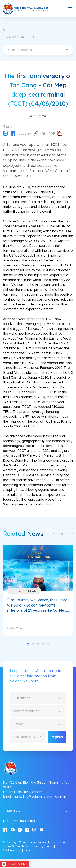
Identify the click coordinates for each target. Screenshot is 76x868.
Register (57, 737)
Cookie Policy (12, 850)
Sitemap (31, 850)
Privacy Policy (43, 846)
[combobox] (38, 50)
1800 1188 (27, 821)
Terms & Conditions (16, 846)
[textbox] (38, 50)
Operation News (24, 591)
